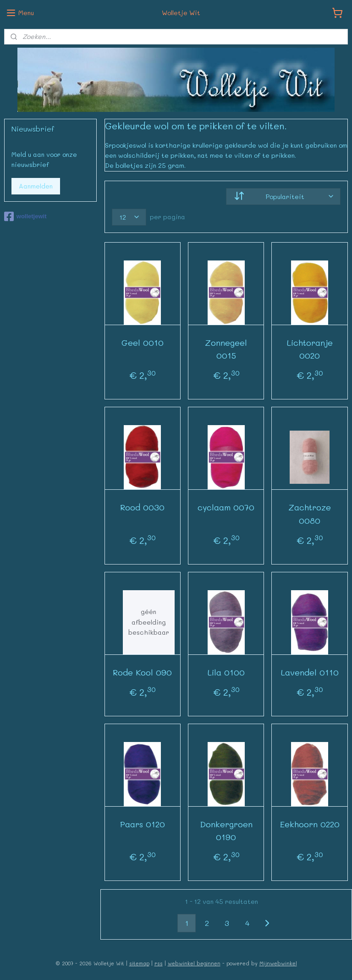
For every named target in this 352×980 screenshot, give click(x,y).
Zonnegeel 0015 (226, 349)
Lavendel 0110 (310, 672)
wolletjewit (25, 216)
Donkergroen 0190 (226, 830)
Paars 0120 (143, 824)
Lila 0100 (226, 672)
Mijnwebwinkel (278, 963)
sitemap (139, 963)
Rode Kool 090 (143, 672)
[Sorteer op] (284, 196)
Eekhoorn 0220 (310, 824)
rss (159, 963)
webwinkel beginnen (194, 963)
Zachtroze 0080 (310, 514)
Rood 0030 (143, 507)
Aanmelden (36, 186)
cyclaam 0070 (226, 507)
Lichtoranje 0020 (310, 349)
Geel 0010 (143, 342)
